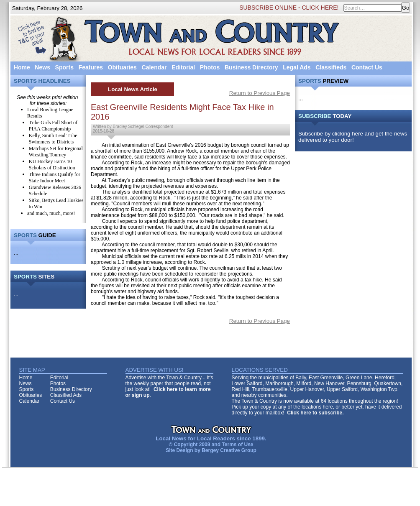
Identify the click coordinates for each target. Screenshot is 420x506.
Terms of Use (237, 445)
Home (22, 67)
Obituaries (122, 67)
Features (91, 67)
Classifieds (331, 67)
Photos (210, 67)
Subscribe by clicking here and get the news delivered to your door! (353, 137)
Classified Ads (66, 395)
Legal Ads (297, 67)
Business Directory (251, 67)
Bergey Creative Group (229, 450)
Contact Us (367, 67)
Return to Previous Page (260, 93)
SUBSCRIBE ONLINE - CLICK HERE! (289, 8)
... (16, 253)
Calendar (154, 67)
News (42, 67)
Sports (64, 67)
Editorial (183, 67)
